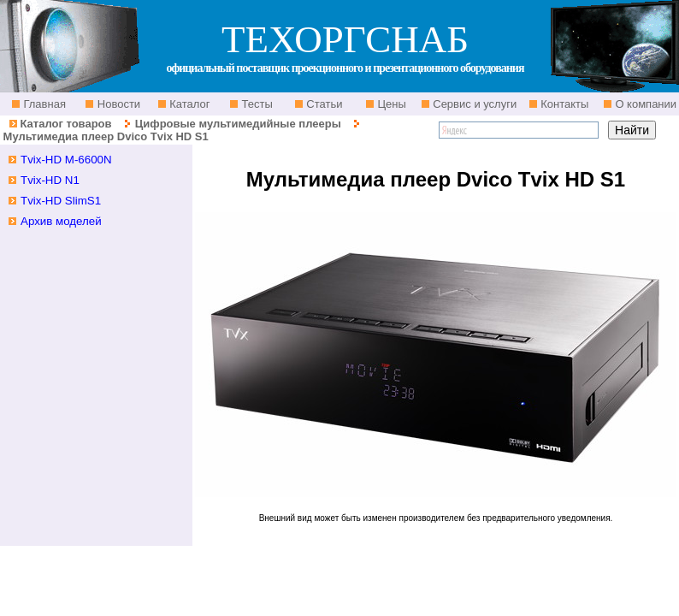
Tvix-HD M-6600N (66, 160)
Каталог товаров (65, 124)
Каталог (189, 104)
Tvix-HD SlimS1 (61, 201)
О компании (644, 104)
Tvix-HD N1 (50, 180)
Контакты (564, 104)
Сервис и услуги (474, 104)
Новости (117, 104)
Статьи (323, 104)
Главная (43, 104)
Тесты (256, 104)
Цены (390, 104)
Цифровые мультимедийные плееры (238, 124)
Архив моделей (61, 221)
